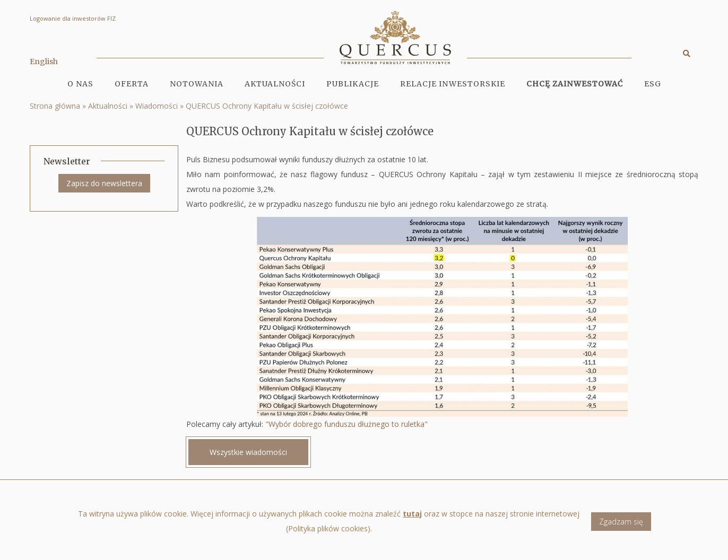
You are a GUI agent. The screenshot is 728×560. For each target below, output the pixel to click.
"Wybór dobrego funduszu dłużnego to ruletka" (346, 424)
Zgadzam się (621, 522)
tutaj (412, 514)
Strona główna (55, 106)
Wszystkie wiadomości (248, 452)
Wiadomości (157, 106)
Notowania (197, 84)
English (44, 62)
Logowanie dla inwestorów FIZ (73, 18)
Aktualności (275, 84)
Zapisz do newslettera (104, 183)
